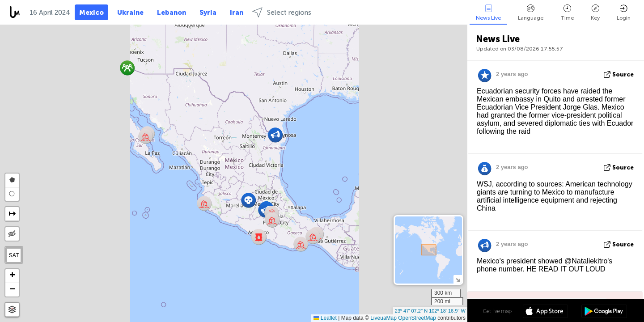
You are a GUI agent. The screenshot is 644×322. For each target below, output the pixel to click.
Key (595, 13)
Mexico (91, 13)
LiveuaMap (383, 318)
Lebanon (172, 13)
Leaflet (325, 318)
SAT (14, 255)
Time (567, 13)
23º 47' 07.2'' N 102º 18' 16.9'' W (430, 311)
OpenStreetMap (417, 318)
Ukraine (130, 13)
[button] (259, 237)
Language (531, 13)
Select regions (282, 12)
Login (624, 13)
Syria (208, 13)
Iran (237, 13)
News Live (488, 13)
